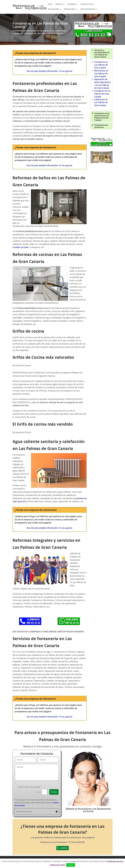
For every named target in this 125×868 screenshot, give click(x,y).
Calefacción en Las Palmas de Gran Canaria (101, 102)
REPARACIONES (70, 9)
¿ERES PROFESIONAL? (88, 9)
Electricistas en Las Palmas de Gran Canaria (101, 73)
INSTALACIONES (54, 9)
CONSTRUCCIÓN (86, 4)
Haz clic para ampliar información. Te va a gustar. (50, 71)
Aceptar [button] (71, 865)
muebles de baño (21, 247)
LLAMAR (64, 848)
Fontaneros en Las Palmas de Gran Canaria (101, 65)
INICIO (50, 4)
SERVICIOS (59, 4)
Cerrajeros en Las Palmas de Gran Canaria (102, 94)
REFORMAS (72, 4)
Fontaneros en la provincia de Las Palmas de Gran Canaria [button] (100, 117)
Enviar (54, 792)
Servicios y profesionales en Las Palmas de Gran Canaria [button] (100, 54)
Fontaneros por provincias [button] (100, 126)
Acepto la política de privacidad (27, 787)
